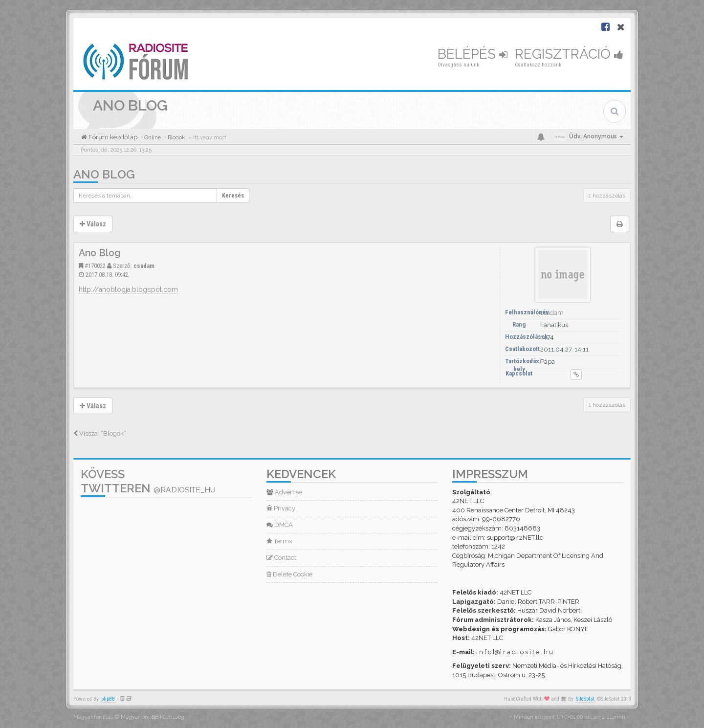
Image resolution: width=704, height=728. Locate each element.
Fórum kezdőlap (112, 137)
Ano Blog (104, 174)
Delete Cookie (289, 574)
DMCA (280, 525)
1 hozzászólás (607, 196)
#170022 (95, 266)
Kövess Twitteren (148, 481)
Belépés (473, 54)
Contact (281, 558)
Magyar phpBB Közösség (153, 717)
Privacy (281, 508)
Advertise (284, 492)
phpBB (108, 699)
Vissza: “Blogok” (100, 433)
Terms (279, 541)
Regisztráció (569, 54)
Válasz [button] (93, 224)
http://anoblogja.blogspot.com (128, 289)
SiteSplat (585, 699)
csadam (144, 266)
